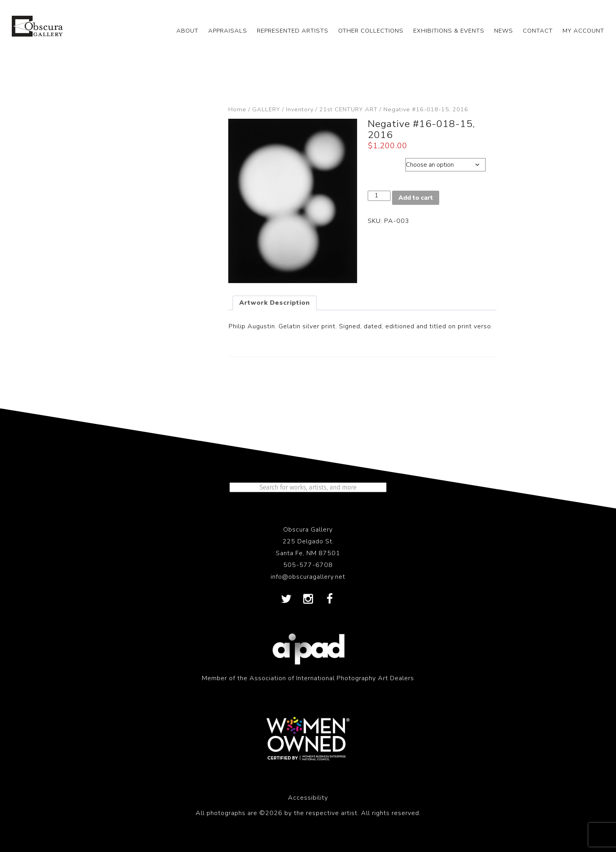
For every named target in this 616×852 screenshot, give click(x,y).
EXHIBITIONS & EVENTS (449, 31)
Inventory (300, 109)
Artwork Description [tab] (275, 303)
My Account (583, 31)
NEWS (504, 31)
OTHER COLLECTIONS (371, 31)
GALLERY (266, 109)
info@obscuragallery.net (308, 577)
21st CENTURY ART (348, 109)
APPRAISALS (228, 31)
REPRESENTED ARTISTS (293, 31)
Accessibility (308, 798)
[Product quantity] (379, 196)
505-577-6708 (308, 565)
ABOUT (187, 31)
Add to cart (416, 198)
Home (237, 109)
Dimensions (386, 163)
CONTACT (538, 31)
